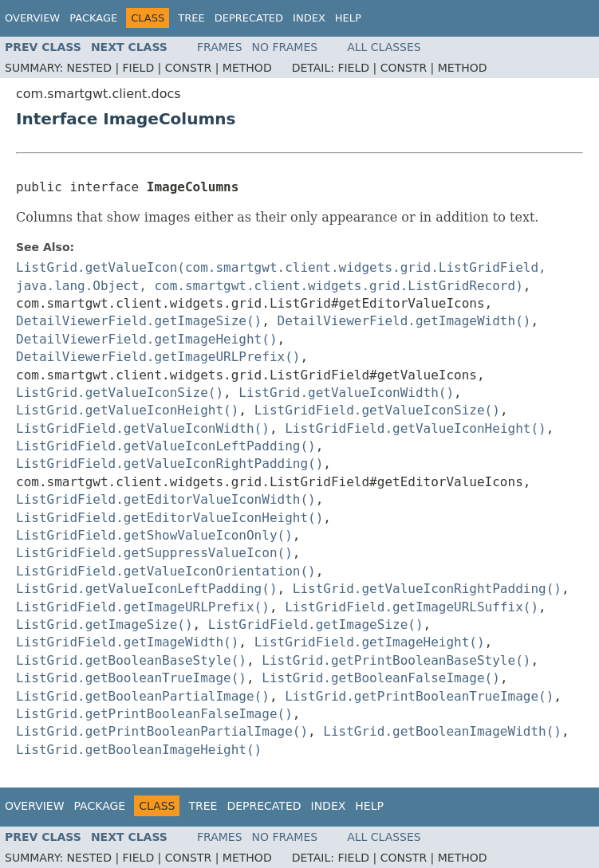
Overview (32, 18)
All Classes (384, 47)
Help (348, 18)
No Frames (285, 47)
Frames (220, 47)
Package (93, 18)
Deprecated (249, 18)
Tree (191, 18)
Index (309, 18)
